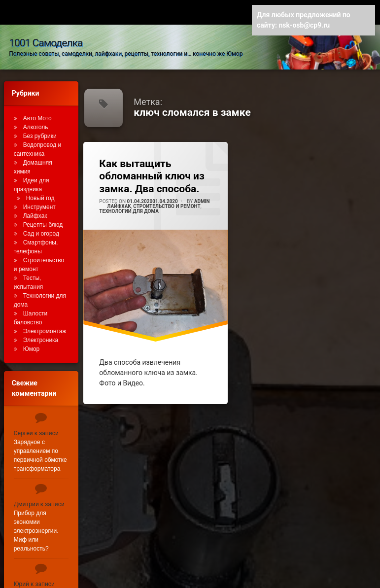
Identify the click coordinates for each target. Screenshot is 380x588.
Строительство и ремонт (167, 195)
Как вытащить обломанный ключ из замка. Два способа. (152, 166)
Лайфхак (119, 195)
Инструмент (39, 197)
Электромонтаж (45, 321)
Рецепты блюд (43, 214)
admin (202, 190)
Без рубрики (40, 126)
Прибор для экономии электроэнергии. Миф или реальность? (36, 520)
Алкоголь (36, 117)
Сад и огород (41, 223)
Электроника (41, 330)
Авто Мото (37, 108)
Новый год (40, 188)
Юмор (32, 339)
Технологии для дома (129, 200)
